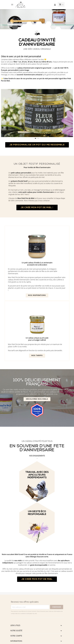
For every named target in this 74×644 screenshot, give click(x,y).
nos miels (18, 560)
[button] (3, 115)
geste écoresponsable (39, 565)
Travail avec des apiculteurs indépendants (37, 475)
